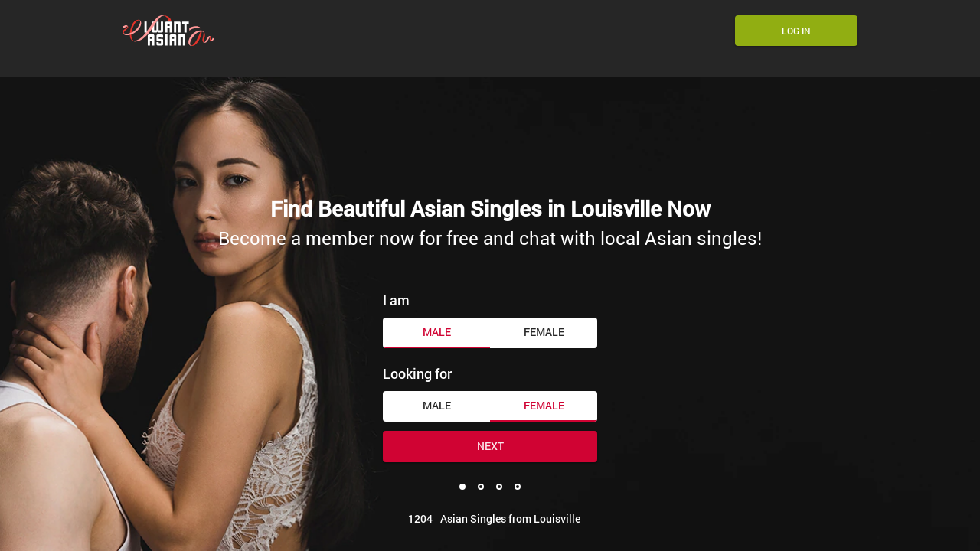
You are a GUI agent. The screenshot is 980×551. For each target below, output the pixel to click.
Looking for (417, 373)
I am (396, 300)
